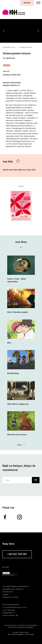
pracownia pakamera (16, 635)
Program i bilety (9, 47)
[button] (38, 31)
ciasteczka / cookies (10, 597)
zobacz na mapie (9, 616)
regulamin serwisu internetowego (16, 586)
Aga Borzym (11, 58)
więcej (19, 445)
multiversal (30, 635)
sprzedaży (20, 589)
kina (13, 589)
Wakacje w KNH (26, 47)
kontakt (6, 595)
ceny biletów (8, 592)
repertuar (27, 3)
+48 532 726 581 (17, 554)
